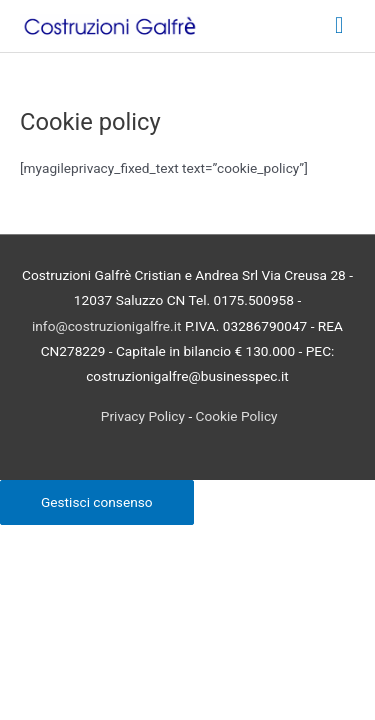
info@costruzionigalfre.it (106, 326)
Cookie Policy (237, 416)
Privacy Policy (143, 416)
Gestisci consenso (97, 502)
